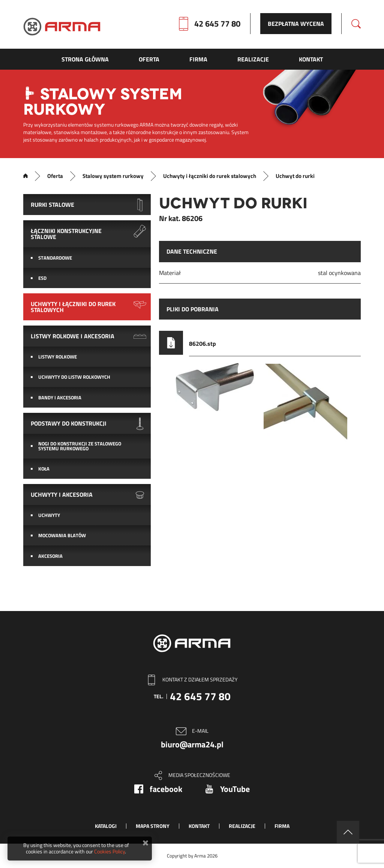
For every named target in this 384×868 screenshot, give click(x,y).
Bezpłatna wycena (296, 24)
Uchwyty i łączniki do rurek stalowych (210, 176)
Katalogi (106, 826)
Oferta (55, 176)
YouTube (235, 789)
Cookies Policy (109, 851)
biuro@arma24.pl (192, 744)
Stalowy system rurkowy (113, 176)
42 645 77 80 (217, 24)
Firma (282, 826)
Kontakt (199, 826)
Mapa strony (153, 826)
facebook (166, 789)
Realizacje (242, 826)
